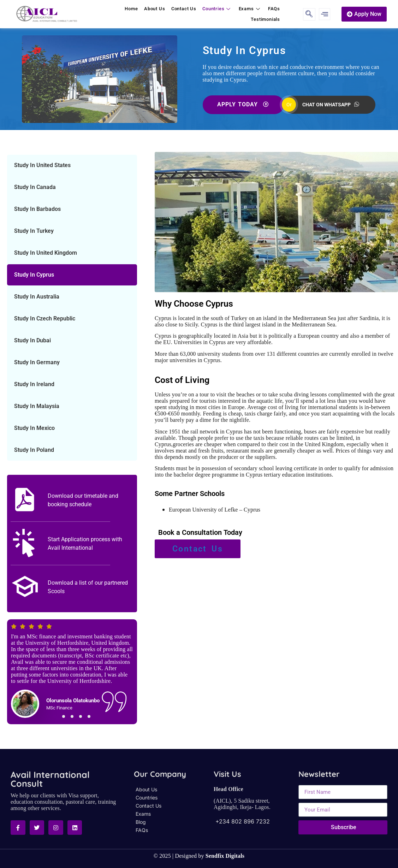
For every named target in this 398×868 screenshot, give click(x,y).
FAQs (274, 9)
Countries (219, 9)
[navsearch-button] (309, 14)
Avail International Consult (50, 779)
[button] (55, 716)
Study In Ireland (34, 384)
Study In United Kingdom (46, 253)
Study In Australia (37, 297)
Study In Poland (34, 450)
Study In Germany (37, 362)
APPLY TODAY (243, 105)
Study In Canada (35, 187)
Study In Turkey (34, 231)
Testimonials (266, 19)
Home (134, 9)
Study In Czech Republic (45, 318)
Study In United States (42, 165)
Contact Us (186, 9)
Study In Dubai (32, 340)
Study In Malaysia (37, 406)
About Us (157, 9)
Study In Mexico (34, 428)
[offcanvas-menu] (325, 14)
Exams (251, 9)
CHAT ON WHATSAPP (331, 105)
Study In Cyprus (34, 275)
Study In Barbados (37, 209)
